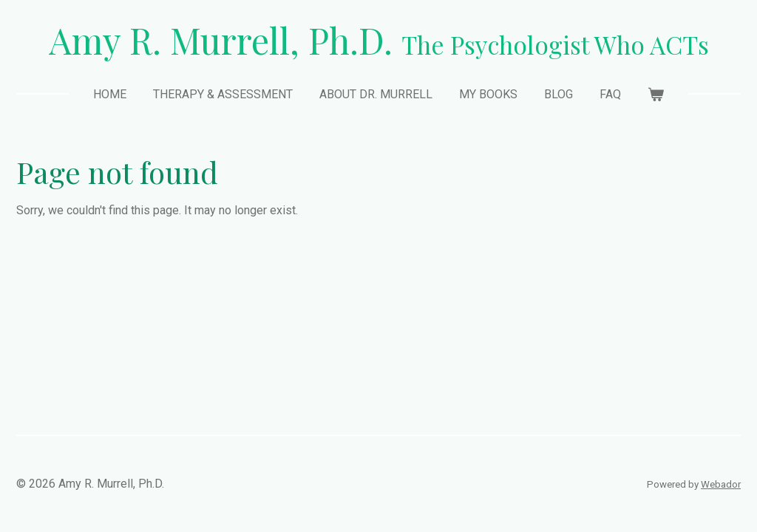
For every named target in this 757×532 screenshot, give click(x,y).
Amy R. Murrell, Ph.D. (379, 40)
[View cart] (656, 95)
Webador (721, 484)
